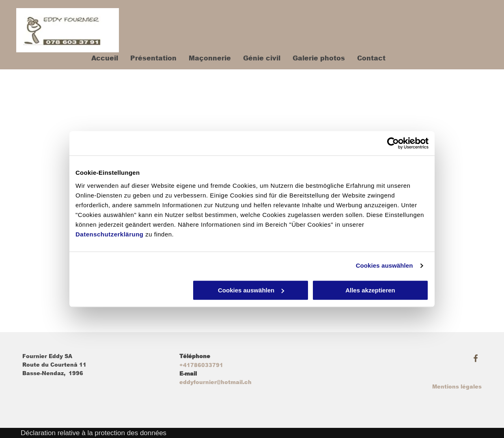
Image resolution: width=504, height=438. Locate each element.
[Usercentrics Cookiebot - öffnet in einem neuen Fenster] (393, 143)
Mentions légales (457, 387)
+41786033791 (201, 365)
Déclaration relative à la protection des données (94, 433)
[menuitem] (99, 58)
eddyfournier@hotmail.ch (215, 382)
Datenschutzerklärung (110, 234)
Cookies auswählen (384, 265)
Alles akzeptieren (370, 290)
